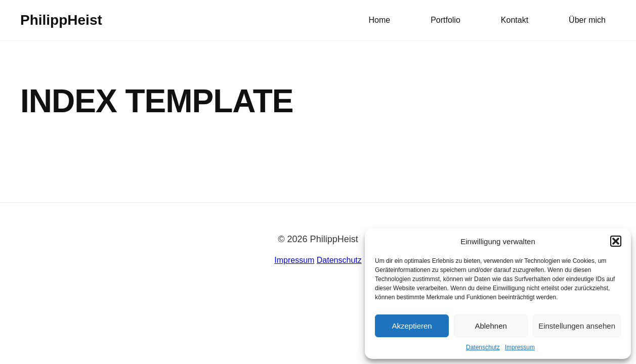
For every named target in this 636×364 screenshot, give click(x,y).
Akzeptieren (412, 326)
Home (379, 20)
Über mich (587, 20)
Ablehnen (491, 326)
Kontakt (515, 20)
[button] (616, 241)
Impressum (520, 347)
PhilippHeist (61, 20)
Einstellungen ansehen (577, 326)
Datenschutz (483, 347)
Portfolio (446, 20)
